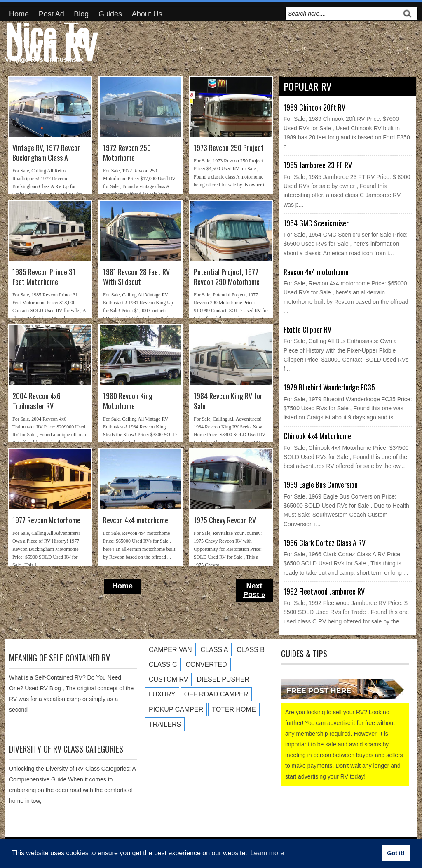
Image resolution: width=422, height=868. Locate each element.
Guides (110, 14)
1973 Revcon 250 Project (229, 148)
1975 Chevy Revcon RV (225, 520)
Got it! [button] (396, 853)
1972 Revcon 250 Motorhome (127, 153)
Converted (206, 665)
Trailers (165, 724)
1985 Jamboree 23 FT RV (318, 165)
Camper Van (170, 650)
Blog (81, 14)
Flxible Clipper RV (307, 329)
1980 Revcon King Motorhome (128, 401)
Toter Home (234, 709)
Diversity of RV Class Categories (66, 749)
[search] (342, 14)
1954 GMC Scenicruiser (316, 223)
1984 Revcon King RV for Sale (228, 401)
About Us (147, 14)
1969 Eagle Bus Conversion (321, 485)
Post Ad (52, 14)
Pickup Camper (176, 709)
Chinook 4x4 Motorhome (317, 436)
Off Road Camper (216, 694)
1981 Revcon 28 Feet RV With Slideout (136, 277)
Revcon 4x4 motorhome (136, 520)
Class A (215, 650)
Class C (163, 665)
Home (19, 14)
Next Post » (254, 590)
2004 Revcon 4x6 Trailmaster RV (36, 401)
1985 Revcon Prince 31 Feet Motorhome (44, 277)
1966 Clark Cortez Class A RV (325, 543)
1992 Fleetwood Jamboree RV (324, 591)
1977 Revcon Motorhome (46, 520)
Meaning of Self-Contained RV (60, 658)
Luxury (162, 694)
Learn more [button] (267, 853)
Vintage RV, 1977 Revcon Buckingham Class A (47, 153)
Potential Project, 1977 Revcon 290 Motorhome (227, 277)
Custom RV (168, 679)
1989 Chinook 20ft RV (314, 107)
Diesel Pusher (223, 679)
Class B (251, 650)
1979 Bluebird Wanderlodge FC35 (329, 387)
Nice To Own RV (51, 40)
